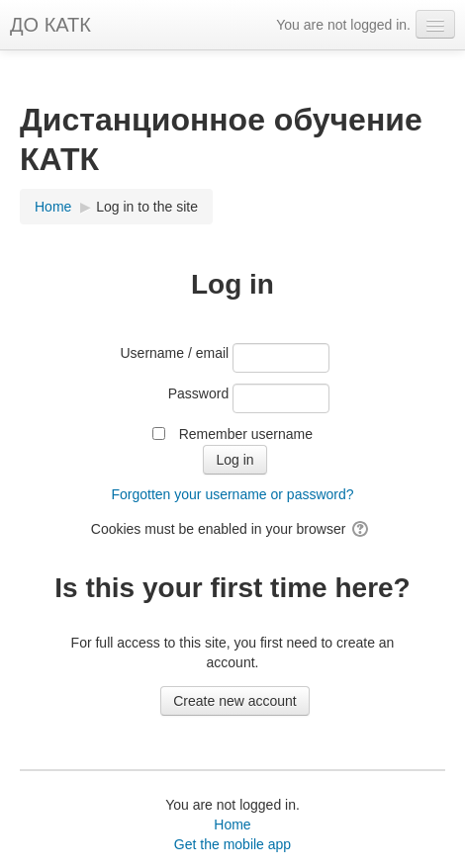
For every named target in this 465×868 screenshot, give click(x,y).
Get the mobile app (232, 844)
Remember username (246, 434)
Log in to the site (147, 207)
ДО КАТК (50, 25)
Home (232, 825)
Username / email (174, 353)
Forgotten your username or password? (232, 494)
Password (198, 393)
